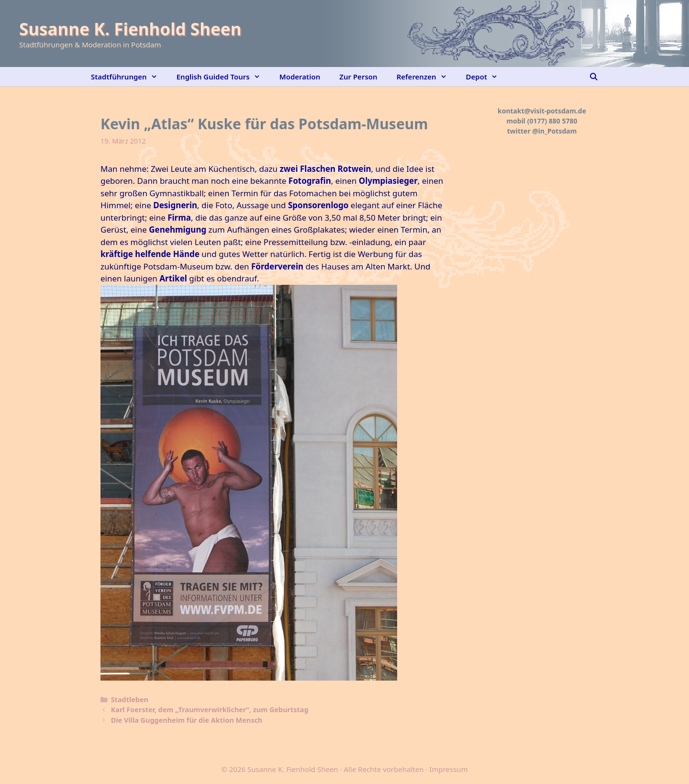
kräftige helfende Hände (150, 254)
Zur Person (358, 77)
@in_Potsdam (554, 131)
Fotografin (310, 181)
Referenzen (427, 77)
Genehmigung (178, 230)
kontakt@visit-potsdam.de (542, 111)
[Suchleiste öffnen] (594, 77)
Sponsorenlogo (318, 205)
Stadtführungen (129, 77)
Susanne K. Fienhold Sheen (130, 29)
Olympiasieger (388, 181)
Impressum (448, 769)
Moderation (300, 77)
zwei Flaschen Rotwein (325, 169)
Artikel (173, 278)
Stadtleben (130, 700)
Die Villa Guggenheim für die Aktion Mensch (187, 720)
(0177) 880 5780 (552, 121)
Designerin (175, 205)
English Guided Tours (223, 77)
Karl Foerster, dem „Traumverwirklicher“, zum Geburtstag (210, 710)
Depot (487, 77)
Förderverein (277, 266)
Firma (179, 218)
